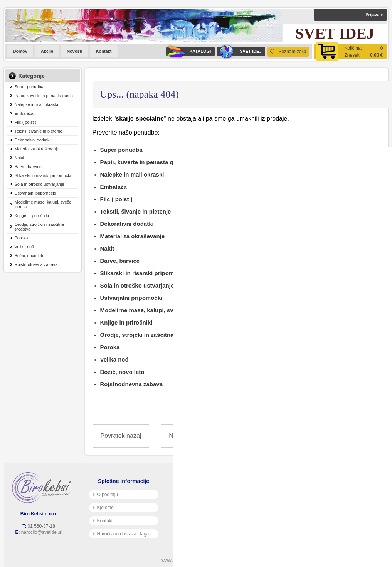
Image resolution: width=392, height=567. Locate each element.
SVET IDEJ (239, 51)
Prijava (374, 15)
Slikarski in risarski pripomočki (43, 175)
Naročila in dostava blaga (121, 534)
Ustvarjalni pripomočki (35, 193)
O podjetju (106, 495)
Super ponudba (29, 87)
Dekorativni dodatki (33, 140)
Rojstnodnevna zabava (36, 264)
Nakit (19, 158)
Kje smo (103, 508)
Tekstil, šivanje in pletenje (39, 131)
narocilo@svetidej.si (42, 532)
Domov (20, 51)
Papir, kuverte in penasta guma (44, 96)
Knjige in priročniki (32, 215)
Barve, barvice (28, 167)
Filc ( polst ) (26, 122)
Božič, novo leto (30, 256)
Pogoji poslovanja (198, 495)
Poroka (21, 238)
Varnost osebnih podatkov (206, 508)
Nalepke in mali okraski (36, 104)
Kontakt (104, 51)
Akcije (47, 51)
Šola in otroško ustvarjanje (40, 184)
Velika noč (24, 247)
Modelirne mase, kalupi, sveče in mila (43, 204)
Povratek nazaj (121, 436)
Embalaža (24, 113)
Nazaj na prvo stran (196, 436)
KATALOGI (188, 51)
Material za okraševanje (37, 149)
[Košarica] (350, 51)
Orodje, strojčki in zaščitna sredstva (39, 227)
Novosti (74, 51)
